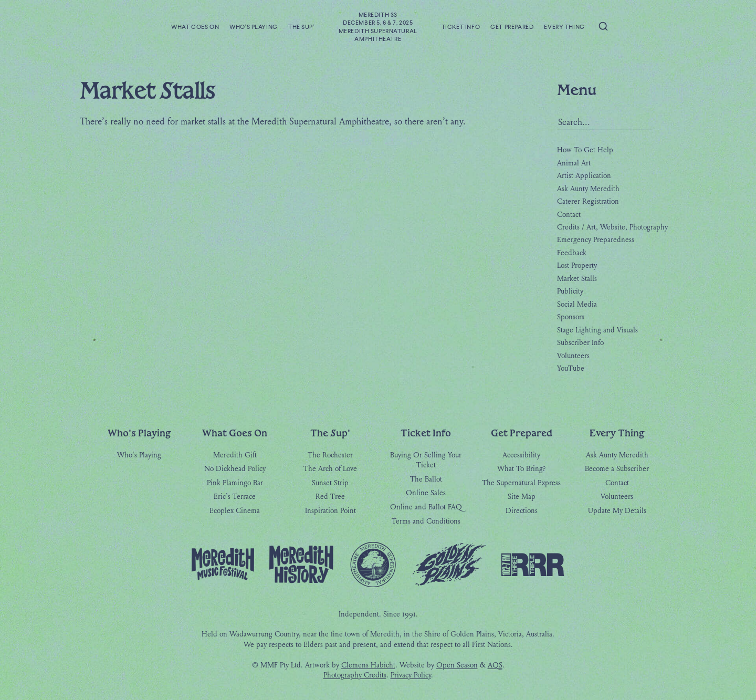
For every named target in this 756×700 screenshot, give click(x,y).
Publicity (570, 292)
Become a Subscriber (617, 469)
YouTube (571, 369)
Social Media (577, 304)
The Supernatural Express (521, 483)
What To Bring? (521, 469)
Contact (569, 215)
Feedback (572, 253)
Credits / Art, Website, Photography (612, 227)
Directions (522, 511)
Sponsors (571, 317)
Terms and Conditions (426, 522)
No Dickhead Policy (235, 469)
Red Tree (330, 497)
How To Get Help (585, 150)
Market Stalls (577, 279)
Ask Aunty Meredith (588, 189)
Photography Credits (355, 676)
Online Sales (426, 493)
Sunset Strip (330, 483)
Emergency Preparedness (596, 240)
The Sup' (301, 27)
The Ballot (426, 480)
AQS (495, 666)
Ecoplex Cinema (235, 511)
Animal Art (574, 163)
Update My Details (617, 511)
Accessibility (521, 456)
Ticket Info (461, 27)
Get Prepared (512, 27)
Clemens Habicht (368, 666)
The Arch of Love (330, 469)
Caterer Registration (588, 202)
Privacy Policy (411, 676)
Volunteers (573, 356)
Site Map (522, 497)
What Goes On (195, 27)
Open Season (457, 666)
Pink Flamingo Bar (235, 483)
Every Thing (564, 27)
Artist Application (584, 176)
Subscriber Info (580, 343)
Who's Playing (254, 27)
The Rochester (330, 456)
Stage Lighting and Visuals (597, 330)
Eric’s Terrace (235, 497)
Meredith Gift (235, 456)
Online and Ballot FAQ (426, 508)
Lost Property (577, 266)
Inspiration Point (330, 511)
